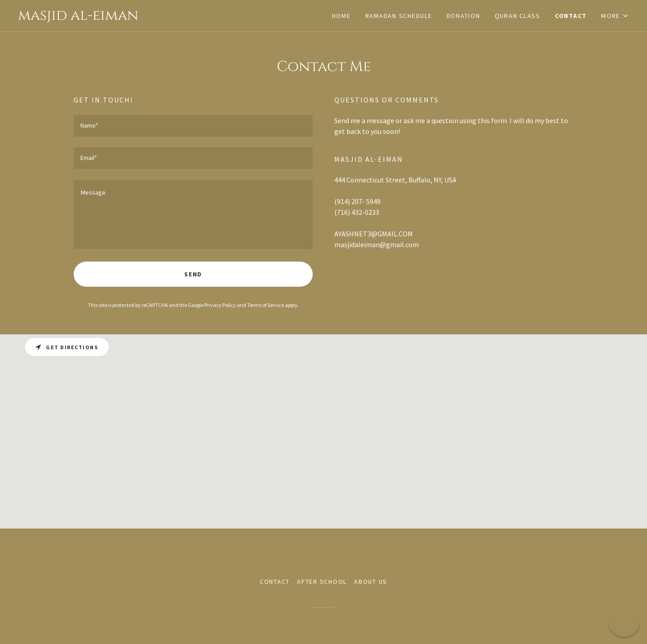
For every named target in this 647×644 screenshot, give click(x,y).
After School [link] (322, 582)
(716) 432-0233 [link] (357, 212)
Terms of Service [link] (266, 305)
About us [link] (371, 582)
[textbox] (193, 126)
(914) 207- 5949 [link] (357, 201)
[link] (171, 17)
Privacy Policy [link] (220, 305)
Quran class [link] (518, 16)
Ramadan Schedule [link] (399, 16)
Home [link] (341, 16)
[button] (615, 16)
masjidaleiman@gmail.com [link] (377, 244)
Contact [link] (571, 16)
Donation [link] (463, 16)
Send (193, 274)
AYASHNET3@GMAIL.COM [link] (374, 234)
